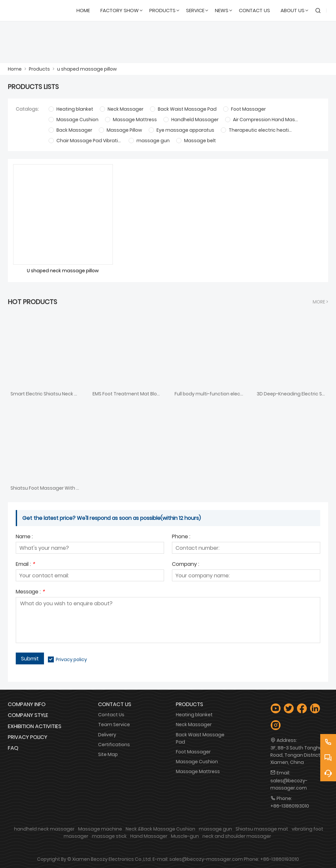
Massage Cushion (197, 762)
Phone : (181, 537)
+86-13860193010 (290, 806)
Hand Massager (149, 836)
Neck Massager (194, 724)
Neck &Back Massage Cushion (160, 829)
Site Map (108, 754)
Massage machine (100, 829)
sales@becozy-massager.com (289, 784)
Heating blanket (194, 715)
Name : (24, 537)
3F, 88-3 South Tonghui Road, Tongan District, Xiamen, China (297, 755)
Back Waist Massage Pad (200, 738)
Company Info (27, 704)
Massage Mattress (198, 771)
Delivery (107, 735)
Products (39, 69)
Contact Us (111, 715)
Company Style (28, 715)
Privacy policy (71, 659)
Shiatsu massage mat (262, 829)
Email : (25, 565)
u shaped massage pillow (87, 69)
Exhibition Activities (35, 726)
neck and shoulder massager (237, 836)
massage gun (215, 829)
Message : (30, 592)
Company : (186, 565)
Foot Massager (193, 752)
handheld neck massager (44, 829)
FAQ (13, 748)
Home (15, 69)
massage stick (109, 836)
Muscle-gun (185, 836)
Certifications (114, 745)
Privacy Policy (28, 737)
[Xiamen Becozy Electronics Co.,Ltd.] (40, 11)
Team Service (114, 724)
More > (320, 302)
